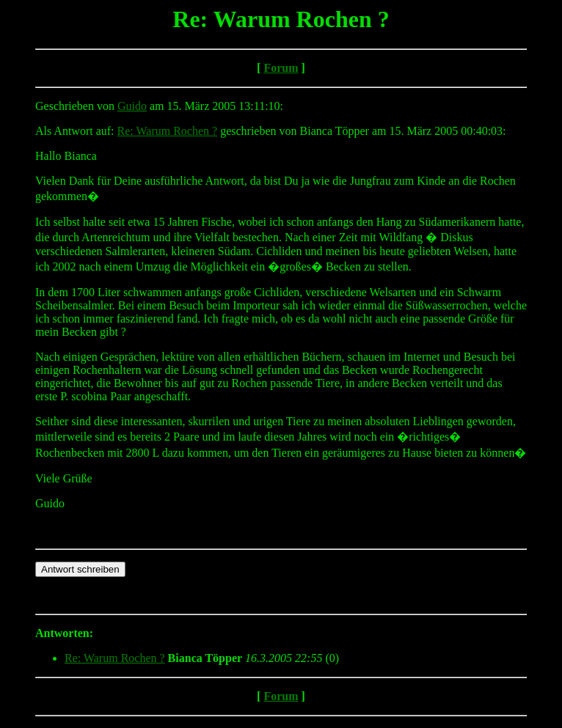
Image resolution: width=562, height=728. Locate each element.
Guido (132, 106)
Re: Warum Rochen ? (168, 131)
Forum (281, 68)
